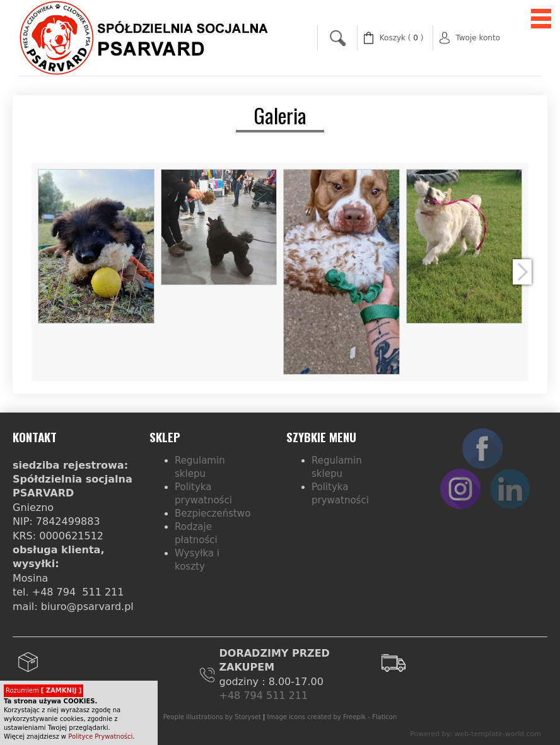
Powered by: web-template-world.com (475, 734)
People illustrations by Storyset (212, 717)
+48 (232, 695)
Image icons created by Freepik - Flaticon (332, 717)
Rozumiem (44, 690)
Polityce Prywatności (100, 736)
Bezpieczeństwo (213, 513)
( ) (402, 38)
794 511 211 (276, 695)
